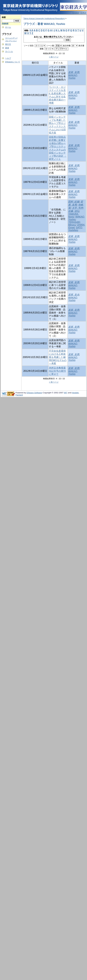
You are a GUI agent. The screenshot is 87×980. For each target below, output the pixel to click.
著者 (7, 48)
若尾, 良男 (74, 72)
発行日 (8, 44)
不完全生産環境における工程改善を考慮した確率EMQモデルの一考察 (58, 357)
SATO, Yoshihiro (76, 229)
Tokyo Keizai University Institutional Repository (44, 19)
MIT (66, 393)
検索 (4, 17)
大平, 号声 (77, 208)
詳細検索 (5, 24)
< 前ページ (54, 57)
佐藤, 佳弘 (74, 211)
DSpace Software (34, 393)
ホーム (8, 27)
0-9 (31, 30)
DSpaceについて (13, 62)
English (76, 13)
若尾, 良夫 (74, 295)
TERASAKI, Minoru (75, 223)
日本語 (83, 13)
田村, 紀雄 (74, 202)
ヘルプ (8, 58)
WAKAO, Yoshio (73, 77)
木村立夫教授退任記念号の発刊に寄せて (57, 371)
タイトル (9, 51)
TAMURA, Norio (74, 215)
